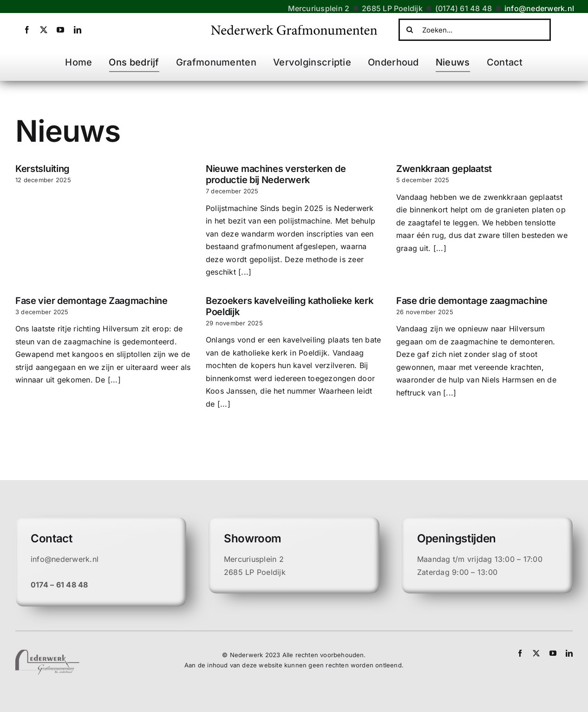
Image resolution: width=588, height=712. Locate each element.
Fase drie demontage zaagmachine (472, 301)
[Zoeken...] (475, 30)
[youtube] (60, 30)
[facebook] (27, 30)
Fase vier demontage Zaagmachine (91, 301)
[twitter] (44, 30)
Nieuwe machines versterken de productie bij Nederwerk (276, 174)
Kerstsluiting (42, 169)
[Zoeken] (410, 30)
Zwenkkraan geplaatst (444, 169)
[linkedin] (78, 30)
